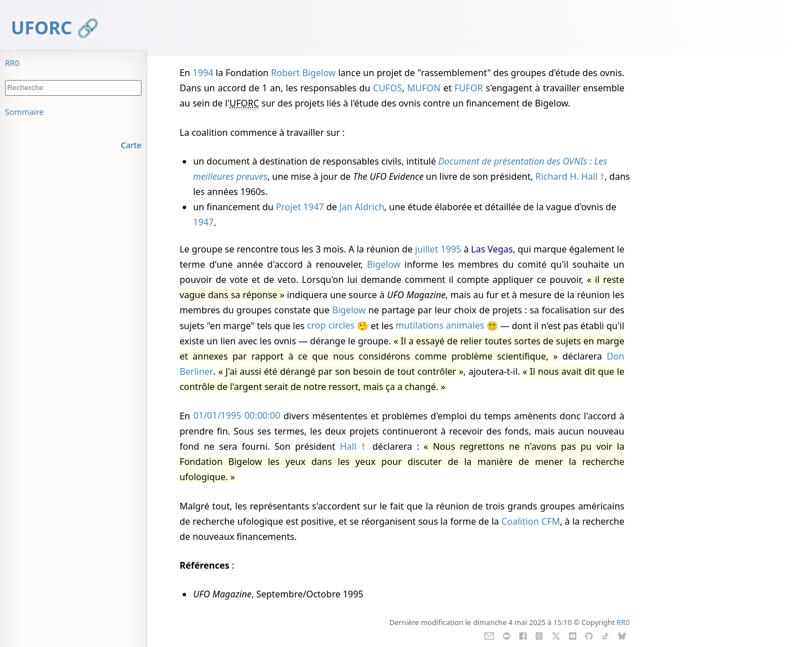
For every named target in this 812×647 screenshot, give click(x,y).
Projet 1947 (300, 207)
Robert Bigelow (304, 73)
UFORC (41, 27)
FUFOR (469, 88)
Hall (348, 446)
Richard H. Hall (566, 176)
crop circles (330, 326)
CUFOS (388, 88)
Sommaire (25, 112)
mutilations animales (440, 326)
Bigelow (384, 264)
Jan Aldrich (362, 207)
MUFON (424, 88)
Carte (131, 145)
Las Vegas (492, 249)
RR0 (12, 63)
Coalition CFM (531, 521)
